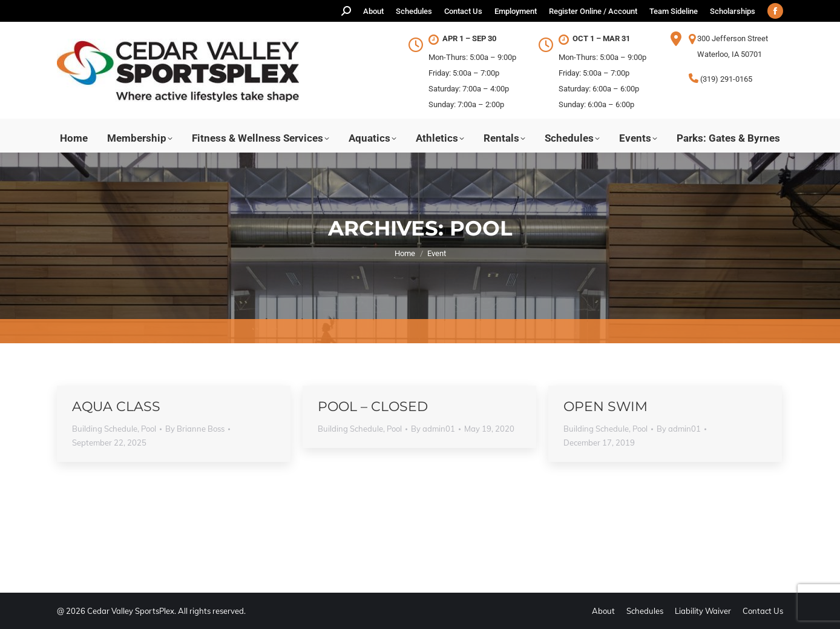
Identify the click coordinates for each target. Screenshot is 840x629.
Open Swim (605, 407)
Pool (149, 429)
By (195, 429)
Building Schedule (105, 429)
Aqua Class (116, 407)
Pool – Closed (373, 407)
